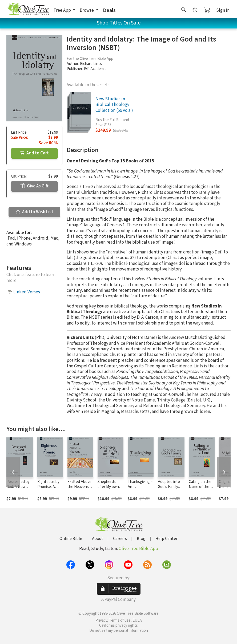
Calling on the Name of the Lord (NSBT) (200, 487)
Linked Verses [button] (27, 292)
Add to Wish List (35, 212)
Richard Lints (91, 64)
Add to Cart (34, 153)
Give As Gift (35, 186)
